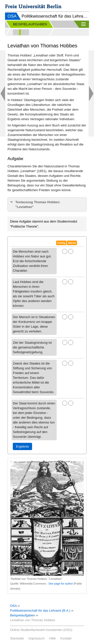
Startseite (17, 638)
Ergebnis (22, 446)
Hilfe (52, 638)
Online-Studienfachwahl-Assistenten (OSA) (41, 630)
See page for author (61, 584)
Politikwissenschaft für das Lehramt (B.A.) (40, 611)
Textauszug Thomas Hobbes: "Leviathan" (38, 204)
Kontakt (66, 638)
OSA (12, 16)
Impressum (37, 638)
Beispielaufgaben (23, 615)
